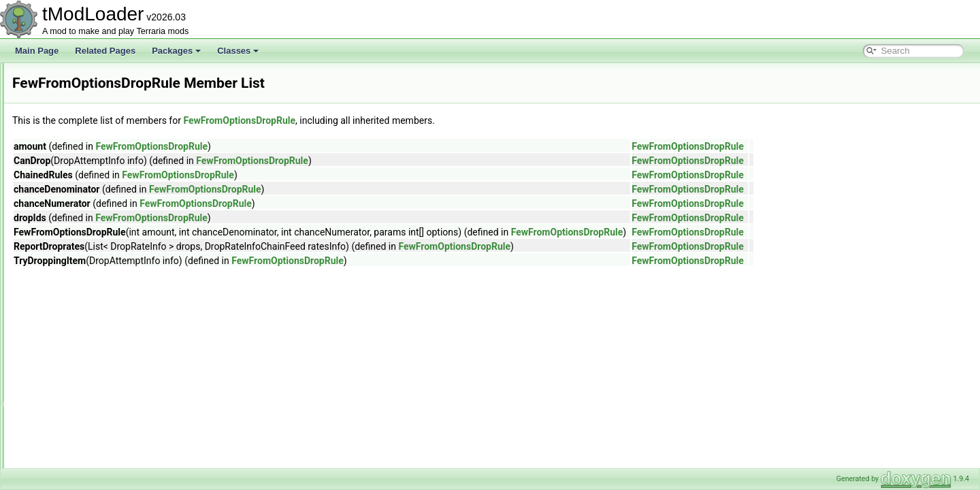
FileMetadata (68, 347)
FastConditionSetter (81, 227)
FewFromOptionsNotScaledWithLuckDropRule (129, 287)
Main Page (37, 51)
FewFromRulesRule (81, 302)
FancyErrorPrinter (77, 182)
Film (53, 377)
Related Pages (105, 51)
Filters (56, 467)
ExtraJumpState (74, 78)
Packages (176, 51)
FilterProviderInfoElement (91, 452)
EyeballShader (71, 122)
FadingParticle (71, 152)
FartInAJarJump (74, 212)
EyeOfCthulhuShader (83, 137)
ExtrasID (61, 108)
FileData (60, 332)
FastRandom (68, 242)
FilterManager (70, 437)
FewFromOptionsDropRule (94, 272)
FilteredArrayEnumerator (89, 407)
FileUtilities (65, 362)
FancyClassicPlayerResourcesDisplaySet (120, 167)
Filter (54, 392)
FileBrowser (66, 317)
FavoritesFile (68, 257)
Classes (238, 51)
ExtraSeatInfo (70, 93)
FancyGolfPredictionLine (89, 197)
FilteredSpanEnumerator (89, 422)
